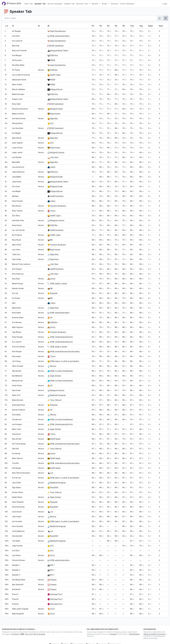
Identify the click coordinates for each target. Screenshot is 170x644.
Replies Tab (69, 4)
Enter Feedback (127, 4)
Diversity (115, 4)
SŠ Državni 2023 (11, 4)
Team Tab (28, 4)
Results (95, 4)
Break (105, 4)
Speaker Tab (40, 4)
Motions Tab (82, 4)
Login (165, 4)
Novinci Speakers (55, 4)
